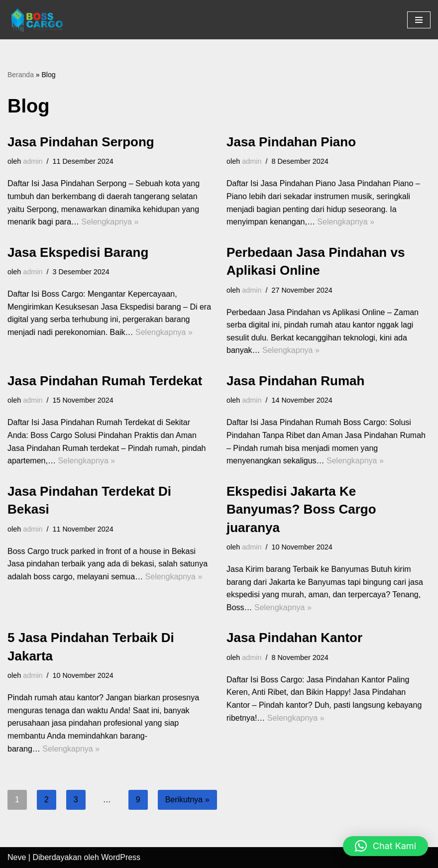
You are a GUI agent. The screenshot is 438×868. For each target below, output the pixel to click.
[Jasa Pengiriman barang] (37, 20)
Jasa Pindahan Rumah (295, 381)
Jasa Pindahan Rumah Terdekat (105, 381)
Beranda (21, 75)
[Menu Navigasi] (419, 20)
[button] (385, 846)
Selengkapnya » (110, 222)
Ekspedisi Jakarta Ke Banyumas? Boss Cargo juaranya (301, 509)
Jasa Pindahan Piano (291, 142)
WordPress (121, 857)
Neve (17, 857)
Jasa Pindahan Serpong (81, 142)
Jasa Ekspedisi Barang (78, 252)
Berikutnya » (187, 800)
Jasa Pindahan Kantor (294, 638)
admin (33, 161)
